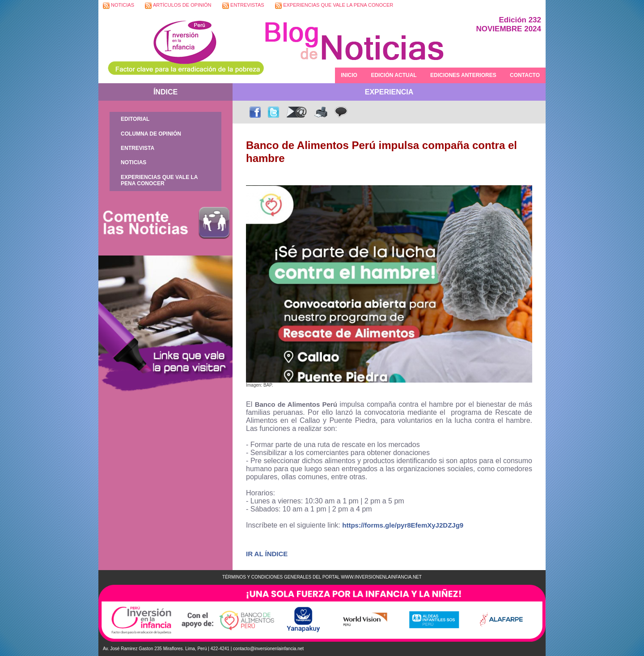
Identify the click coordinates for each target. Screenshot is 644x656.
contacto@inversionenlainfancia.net (268, 649)
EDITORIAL (135, 119)
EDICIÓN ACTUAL (394, 75)
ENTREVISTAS (243, 6)
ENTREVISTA (138, 148)
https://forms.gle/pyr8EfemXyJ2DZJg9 (403, 525)
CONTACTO (525, 75)
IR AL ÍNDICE (267, 554)
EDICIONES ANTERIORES (463, 75)
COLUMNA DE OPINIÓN (151, 134)
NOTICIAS (119, 6)
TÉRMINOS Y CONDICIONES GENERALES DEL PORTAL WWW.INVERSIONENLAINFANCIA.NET (322, 577)
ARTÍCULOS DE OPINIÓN (178, 6)
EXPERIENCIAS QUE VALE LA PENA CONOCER (334, 6)
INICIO (349, 75)
